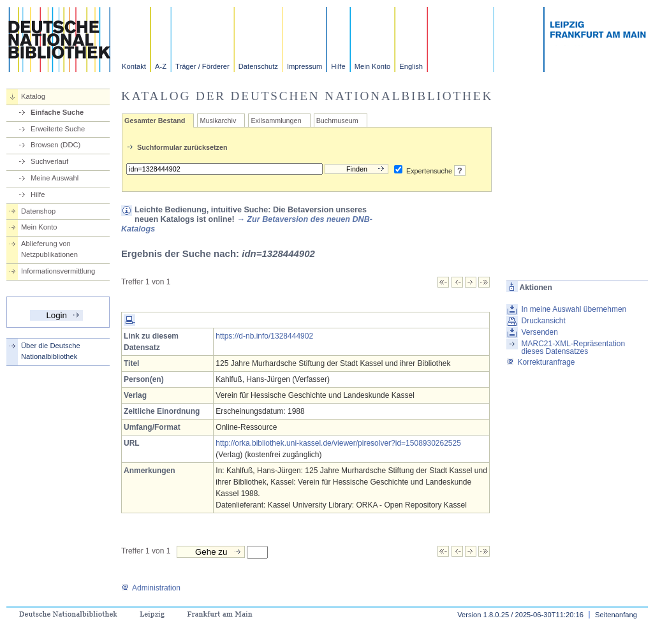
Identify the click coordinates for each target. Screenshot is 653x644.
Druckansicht (543, 321)
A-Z (161, 66)
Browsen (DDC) (55, 145)
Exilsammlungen (276, 121)
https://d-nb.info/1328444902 (264, 336)
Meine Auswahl (55, 178)
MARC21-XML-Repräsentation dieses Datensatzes (573, 348)
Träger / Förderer (202, 66)
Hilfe (338, 66)
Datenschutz (258, 66)
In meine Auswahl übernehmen (574, 309)
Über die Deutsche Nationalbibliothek (51, 351)
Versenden (539, 332)
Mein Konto (373, 66)
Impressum (304, 66)
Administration (151, 588)
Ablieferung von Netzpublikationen (49, 249)
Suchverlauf (49, 161)
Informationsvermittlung (58, 271)
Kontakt (134, 66)
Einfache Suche (57, 112)
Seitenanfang (616, 615)
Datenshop (38, 211)
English (411, 66)
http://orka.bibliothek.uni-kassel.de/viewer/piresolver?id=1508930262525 (338, 443)
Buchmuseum (337, 121)
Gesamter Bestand (155, 121)
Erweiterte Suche (58, 129)
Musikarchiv (218, 121)
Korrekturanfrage (540, 362)
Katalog (33, 96)
